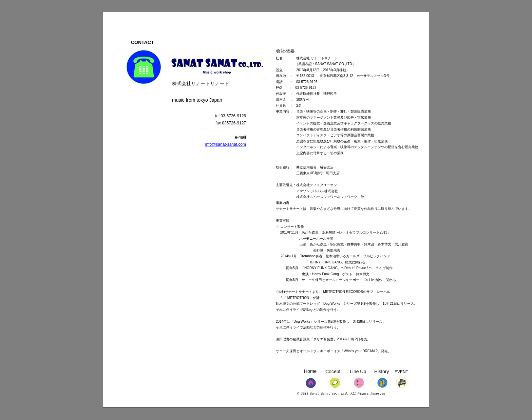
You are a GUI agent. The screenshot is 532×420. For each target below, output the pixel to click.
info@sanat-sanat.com (226, 144)
